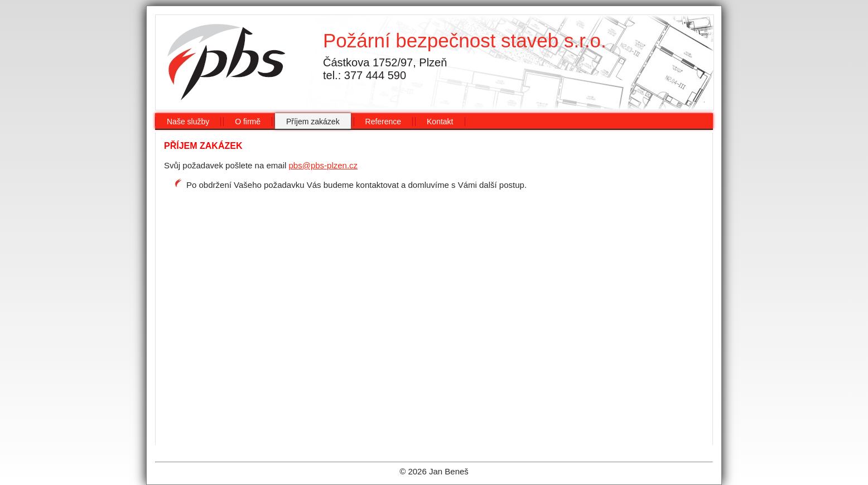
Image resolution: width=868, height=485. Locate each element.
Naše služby (188, 122)
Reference (384, 122)
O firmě (248, 122)
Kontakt (440, 122)
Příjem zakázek (313, 122)
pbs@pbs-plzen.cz (323, 165)
